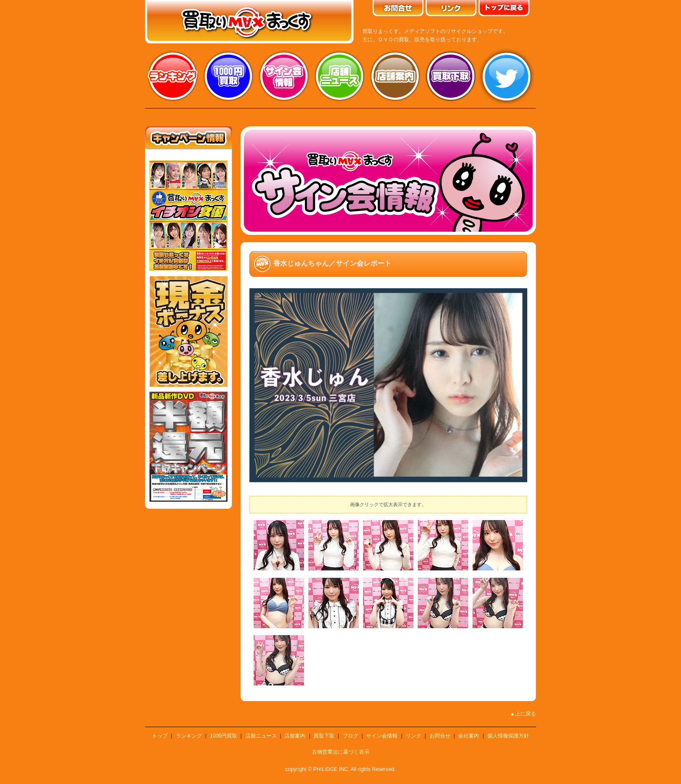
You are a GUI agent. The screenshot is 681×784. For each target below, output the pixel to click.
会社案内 (469, 736)
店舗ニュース (340, 76)
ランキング (173, 76)
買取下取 (324, 736)
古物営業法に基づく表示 (340, 752)
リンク (413, 736)
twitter (506, 76)
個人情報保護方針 (508, 736)
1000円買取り (228, 76)
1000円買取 (223, 736)
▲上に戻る (523, 714)
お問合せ (440, 736)
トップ (160, 736)
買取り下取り (451, 76)
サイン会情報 (284, 76)
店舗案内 (395, 76)
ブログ (350, 736)
